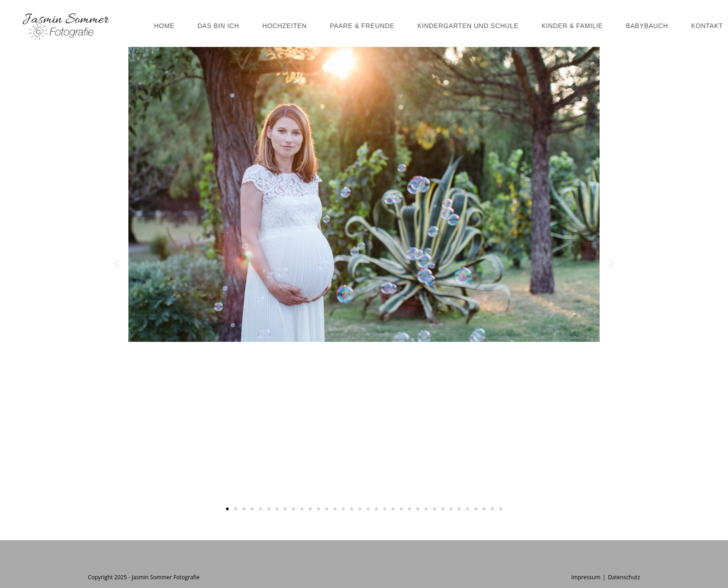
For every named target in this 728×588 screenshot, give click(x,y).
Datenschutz (624, 577)
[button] (117, 263)
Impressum (586, 577)
